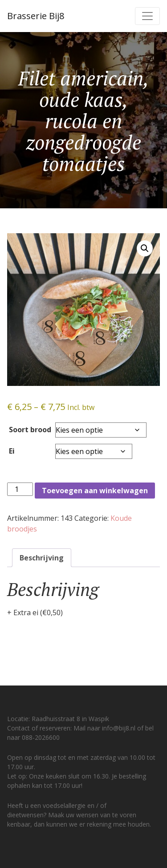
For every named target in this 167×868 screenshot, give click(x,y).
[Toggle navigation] (147, 16)
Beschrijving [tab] (42, 558)
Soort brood (30, 430)
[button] (145, 248)
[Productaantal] (20, 489)
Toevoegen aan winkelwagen (95, 491)
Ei (12, 451)
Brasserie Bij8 (36, 16)
